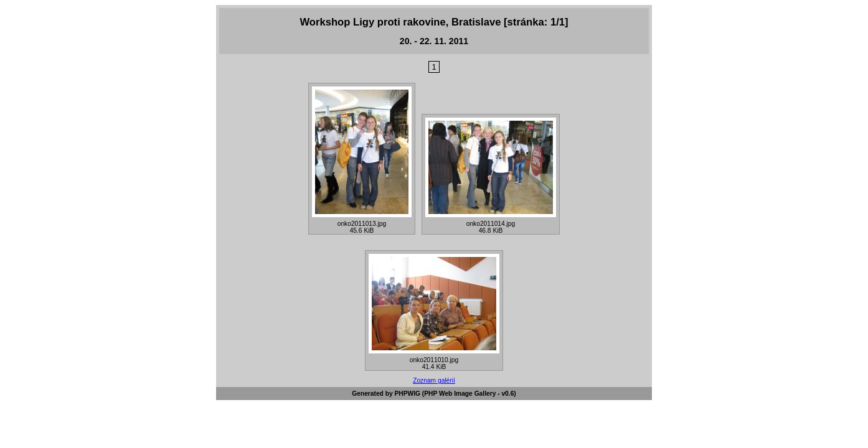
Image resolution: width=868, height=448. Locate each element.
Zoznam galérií (434, 380)
